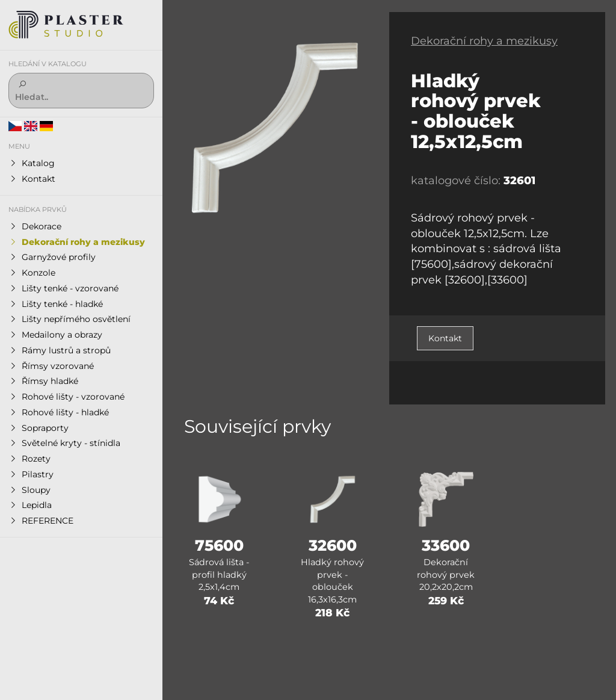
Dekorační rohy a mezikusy (484, 41)
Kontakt (445, 338)
